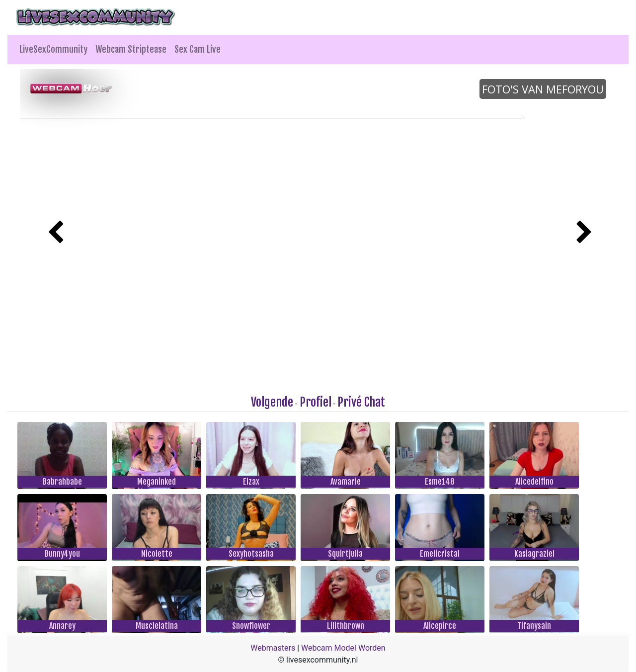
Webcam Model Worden (343, 648)
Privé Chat (361, 402)
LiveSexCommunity (53, 49)
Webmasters (273, 648)
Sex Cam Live (198, 49)
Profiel (316, 402)
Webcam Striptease (131, 49)
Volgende (272, 402)
